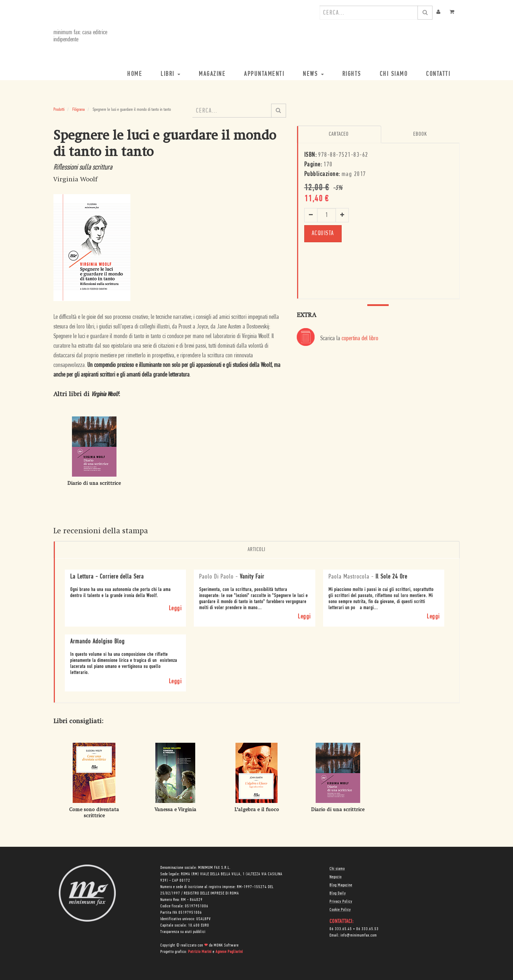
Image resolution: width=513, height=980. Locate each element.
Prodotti (59, 110)
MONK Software (226, 945)
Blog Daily (338, 893)
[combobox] (369, 12)
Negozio (336, 877)
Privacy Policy (341, 902)
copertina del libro (360, 339)
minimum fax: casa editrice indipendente (80, 36)
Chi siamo (337, 869)
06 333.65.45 (341, 929)
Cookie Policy (340, 910)
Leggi (175, 609)
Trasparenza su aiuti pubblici (183, 932)
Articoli (256, 550)
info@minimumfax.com (359, 935)
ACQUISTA (323, 234)
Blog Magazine (341, 885)
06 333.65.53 (367, 929)
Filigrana (79, 110)
